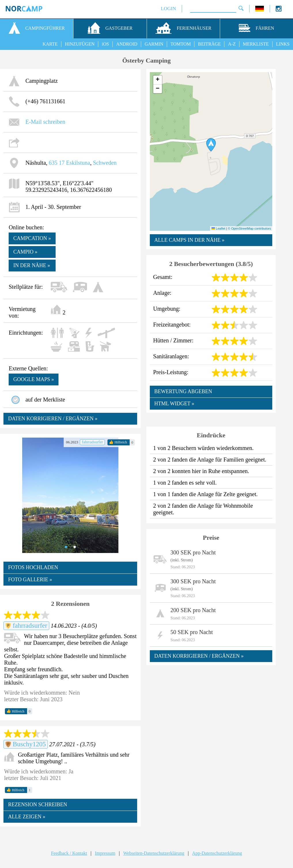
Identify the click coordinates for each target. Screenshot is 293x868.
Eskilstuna (78, 163)
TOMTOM (181, 44)
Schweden (105, 163)
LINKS (283, 44)
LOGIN (168, 9)
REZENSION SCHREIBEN (38, 805)
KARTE (50, 44)
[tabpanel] (70, 495)
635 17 (57, 163)
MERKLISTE (256, 44)
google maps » (34, 379)
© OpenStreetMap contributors (249, 228)
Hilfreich (118, 442)
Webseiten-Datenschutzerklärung (154, 853)
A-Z (232, 44)
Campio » (25, 252)
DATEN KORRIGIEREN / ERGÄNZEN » (53, 419)
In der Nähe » (32, 265)
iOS (105, 44)
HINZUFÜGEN (80, 44)
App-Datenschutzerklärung (217, 853)
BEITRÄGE (209, 44)
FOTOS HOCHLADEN (33, 567)
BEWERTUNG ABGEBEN (183, 391)
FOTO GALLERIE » (30, 580)
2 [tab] (75, 547)
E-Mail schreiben (45, 122)
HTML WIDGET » (174, 404)
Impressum (105, 853)
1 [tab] (66, 547)
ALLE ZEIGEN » (27, 817)
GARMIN (154, 44)
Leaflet (218, 228)
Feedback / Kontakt (69, 853)
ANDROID (127, 44)
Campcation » (32, 238)
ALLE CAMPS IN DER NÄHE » (190, 240)
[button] (211, 145)
